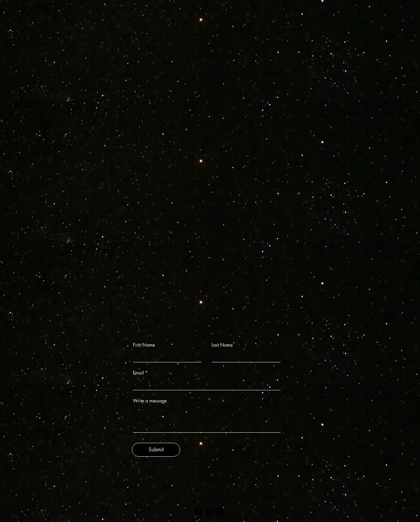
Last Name (222, 345)
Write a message (150, 401)
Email (138, 373)
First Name (144, 345)
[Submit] (156, 450)
